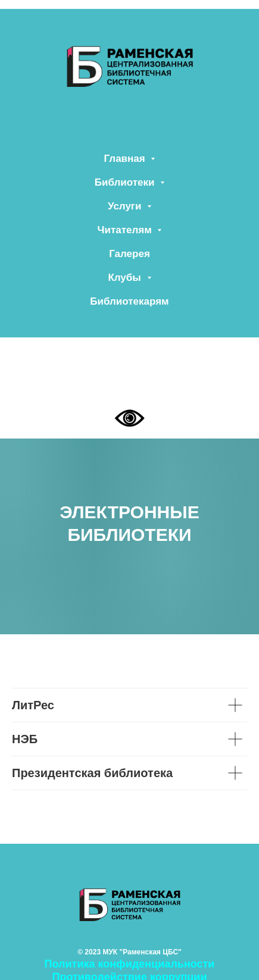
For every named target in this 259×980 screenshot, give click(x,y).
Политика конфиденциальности (130, 964)
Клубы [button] (126, 278)
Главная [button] (126, 159)
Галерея (129, 254)
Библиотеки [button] (126, 182)
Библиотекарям (129, 301)
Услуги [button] (126, 206)
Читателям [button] (126, 230)
